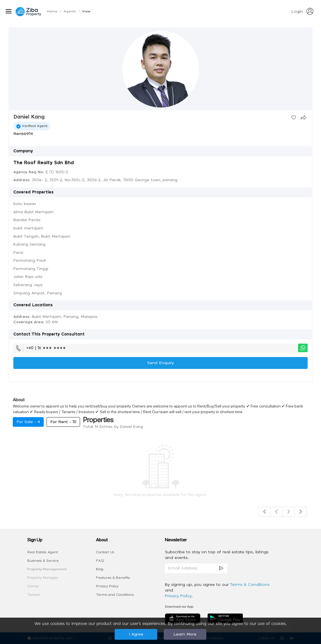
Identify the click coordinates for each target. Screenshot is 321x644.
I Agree (136, 634)
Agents (70, 11)
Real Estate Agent (43, 552)
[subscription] (221, 568)
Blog (100, 569)
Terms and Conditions (115, 595)
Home (52, 11)
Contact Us (105, 552)
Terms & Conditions (250, 585)
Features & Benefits (113, 578)
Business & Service (43, 561)
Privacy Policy (107, 586)
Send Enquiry (161, 363)
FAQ (100, 561)
